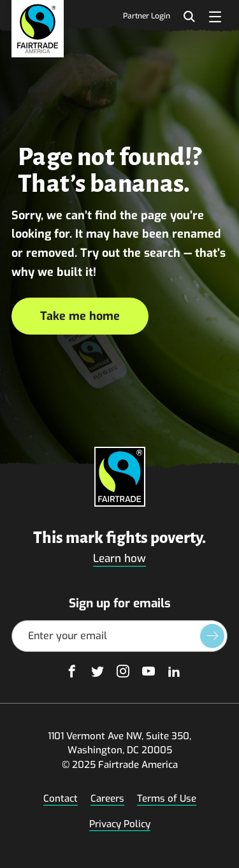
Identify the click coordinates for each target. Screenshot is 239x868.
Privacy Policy (120, 824)
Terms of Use (167, 799)
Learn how (119, 559)
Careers (107, 799)
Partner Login (147, 17)
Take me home (80, 316)
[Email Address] (119, 636)
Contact (61, 799)
